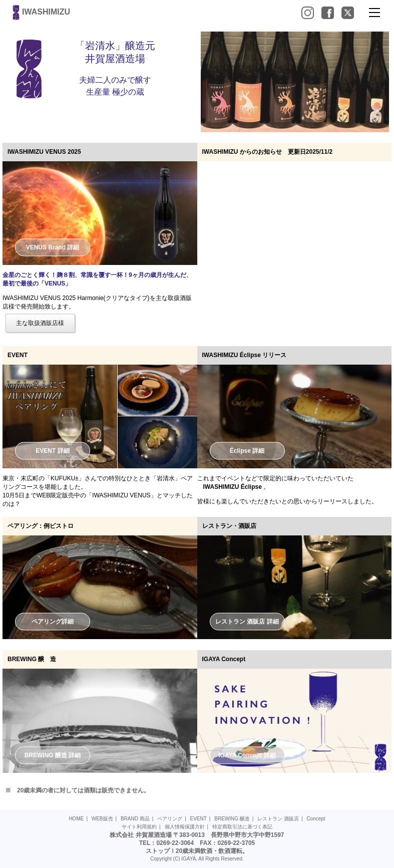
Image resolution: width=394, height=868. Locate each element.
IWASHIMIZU (40, 12)
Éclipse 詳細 (247, 451)
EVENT (199, 819)
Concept (316, 819)
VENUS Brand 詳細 (53, 247)
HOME (76, 819)
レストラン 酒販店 (278, 819)
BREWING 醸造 (232, 819)
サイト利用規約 (139, 827)
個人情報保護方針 (185, 827)
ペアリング (170, 819)
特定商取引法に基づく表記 (242, 827)
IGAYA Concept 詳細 (247, 755)
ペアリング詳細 (53, 621)
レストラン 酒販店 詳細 (247, 622)
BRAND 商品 (135, 819)
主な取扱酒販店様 (40, 323)
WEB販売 (102, 819)
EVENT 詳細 (52, 451)
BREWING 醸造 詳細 (53, 755)
